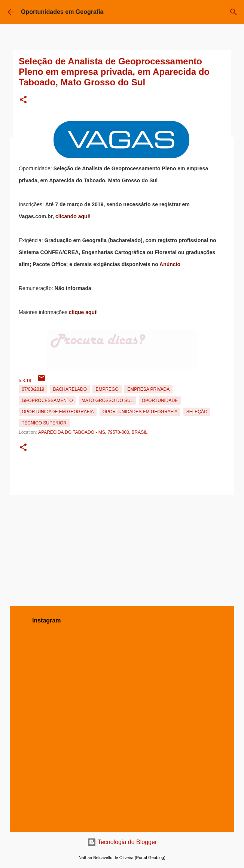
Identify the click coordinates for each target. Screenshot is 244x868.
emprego (107, 389)
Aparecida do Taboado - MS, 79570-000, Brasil (93, 432)
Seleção (197, 412)
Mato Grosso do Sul (107, 401)
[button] (23, 100)
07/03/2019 (33, 389)
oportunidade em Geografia (58, 412)
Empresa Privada (148, 389)
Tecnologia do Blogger (122, 842)
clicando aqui (72, 216)
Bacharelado (70, 389)
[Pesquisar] (234, 12)
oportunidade (160, 401)
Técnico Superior (44, 423)
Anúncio (170, 264)
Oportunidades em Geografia (62, 12)
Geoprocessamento (47, 401)
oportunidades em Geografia (140, 412)
